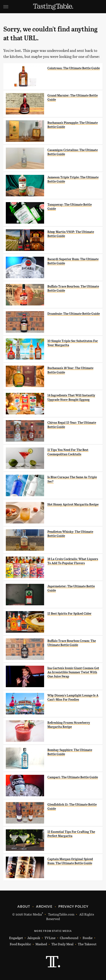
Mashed (41, 944)
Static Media (33, 914)
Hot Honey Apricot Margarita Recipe (73, 504)
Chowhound (69, 938)
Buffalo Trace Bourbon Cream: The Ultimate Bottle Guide (72, 643)
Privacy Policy (73, 906)
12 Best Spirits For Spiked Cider (69, 614)
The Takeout (87, 944)
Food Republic (20, 944)
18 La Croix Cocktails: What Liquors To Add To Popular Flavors (73, 561)
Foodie (88, 938)
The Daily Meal (62, 944)
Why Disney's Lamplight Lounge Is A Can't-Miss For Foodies (73, 697)
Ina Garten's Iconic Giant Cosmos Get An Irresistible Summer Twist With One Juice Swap (73, 672)
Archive (44, 906)
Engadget (16, 938)
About (24, 906)
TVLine (50, 938)
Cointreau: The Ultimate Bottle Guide (74, 68)
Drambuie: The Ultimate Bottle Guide (74, 314)
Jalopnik (34, 938)
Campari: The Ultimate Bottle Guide (73, 777)
